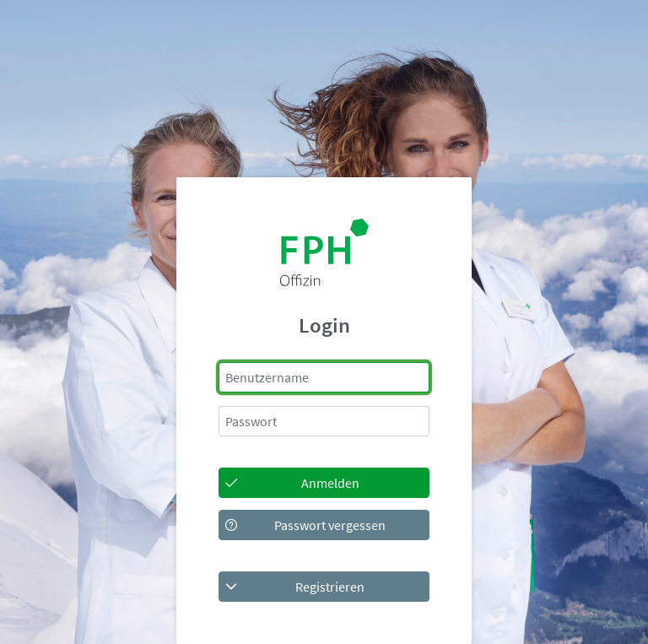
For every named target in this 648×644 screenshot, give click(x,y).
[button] (324, 587)
